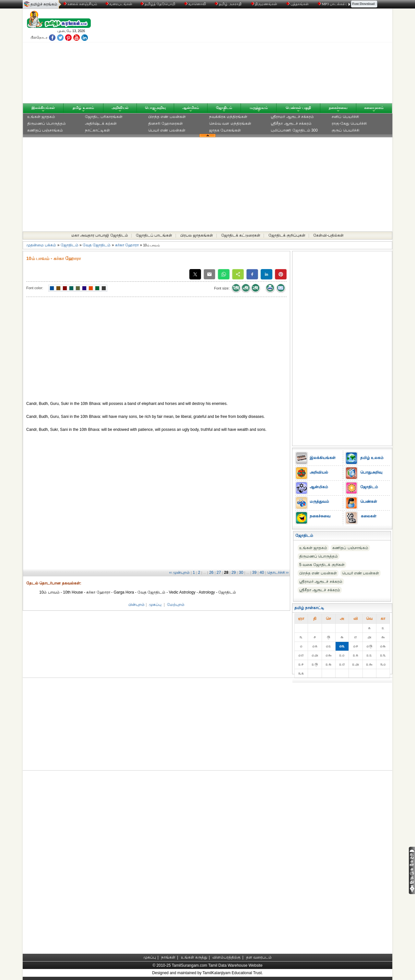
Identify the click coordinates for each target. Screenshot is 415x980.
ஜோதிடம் (224, 108)
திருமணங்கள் (265, 4)
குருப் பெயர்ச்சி (345, 130)
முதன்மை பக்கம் (41, 245)
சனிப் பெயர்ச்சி (345, 117)
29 (234, 573)
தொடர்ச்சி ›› (278, 573)
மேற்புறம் (176, 605)
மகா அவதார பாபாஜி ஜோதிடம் (100, 235)
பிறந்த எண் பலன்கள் (167, 117)
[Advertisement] (269, 57)
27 (219, 573)
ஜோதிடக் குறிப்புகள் (287, 235)
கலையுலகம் (374, 108)
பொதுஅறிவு (155, 108)
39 (254, 573)
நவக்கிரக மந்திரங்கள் (228, 117)
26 (211, 573)
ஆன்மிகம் (191, 108)
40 (262, 573)
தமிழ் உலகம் (83, 108)
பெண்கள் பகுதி (298, 108)
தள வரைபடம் (259, 957)
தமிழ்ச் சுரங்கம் (44, 4)
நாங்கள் (168, 957)
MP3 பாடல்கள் (332, 4)
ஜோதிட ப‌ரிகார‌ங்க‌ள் (104, 117)
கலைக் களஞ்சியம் (80, 4)
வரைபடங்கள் (119, 4)
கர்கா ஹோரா (127, 245)
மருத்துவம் (259, 108)
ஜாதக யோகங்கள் (225, 130)
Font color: (35, 288)
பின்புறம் (136, 605)
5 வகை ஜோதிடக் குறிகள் (322, 565)
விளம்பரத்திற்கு (226, 957)
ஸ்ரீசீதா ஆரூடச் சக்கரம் (291, 124)
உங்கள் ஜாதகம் (41, 117)
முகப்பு (155, 605)
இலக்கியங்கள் (43, 108)
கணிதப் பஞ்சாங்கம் (45, 130)
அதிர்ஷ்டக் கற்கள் (101, 124)
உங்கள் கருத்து (194, 957)
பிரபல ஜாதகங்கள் (197, 235)
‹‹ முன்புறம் (179, 573)
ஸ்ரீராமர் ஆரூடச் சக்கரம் (292, 117)
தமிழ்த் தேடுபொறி (158, 4)
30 (241, 573)
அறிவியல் (120, 108)
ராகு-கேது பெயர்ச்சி (349, 124)
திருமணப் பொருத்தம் (47, 124)
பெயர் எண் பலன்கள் (167, 130)
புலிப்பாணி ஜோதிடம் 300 (294, 130)
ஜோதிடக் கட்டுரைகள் (241, 235)
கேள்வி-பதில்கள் (328, 235)
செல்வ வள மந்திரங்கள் (230, 124)
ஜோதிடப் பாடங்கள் (154, 235)
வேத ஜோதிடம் (97, 245)
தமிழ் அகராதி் (229, 4)
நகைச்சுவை (338, 108)
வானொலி (196, 4)
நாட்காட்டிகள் (97, 130)
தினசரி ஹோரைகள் (166, 124)
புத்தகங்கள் (298, 4)
